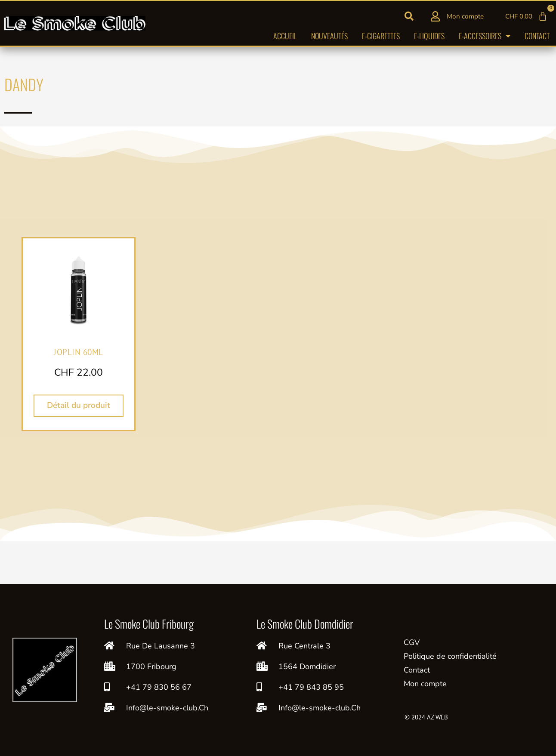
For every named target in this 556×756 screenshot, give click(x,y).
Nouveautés (329, 37)
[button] (409, 17)
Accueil (285, 37)
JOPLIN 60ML (79, 352)
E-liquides (429, 37)
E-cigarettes (381, 37)
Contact (537, 37)
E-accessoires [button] (485, 37)
